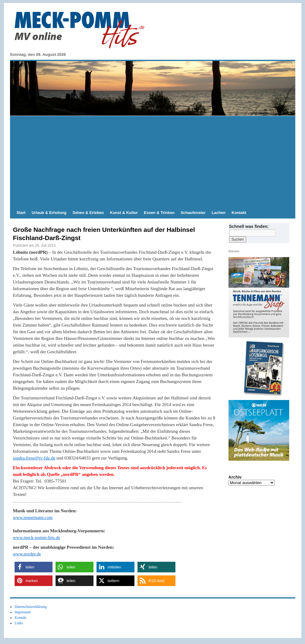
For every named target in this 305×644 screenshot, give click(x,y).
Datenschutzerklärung (30, 607)
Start (21, 213)
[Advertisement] (153, 161)
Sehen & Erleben (88, 213)
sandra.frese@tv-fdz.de (34, 458)
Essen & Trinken (159, 213)
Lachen (219, 213)
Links (19, 623)
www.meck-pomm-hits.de (37, 537)
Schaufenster (193, 213)
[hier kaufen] (261, 369)
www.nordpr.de (27, 554)
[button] (34, 567)
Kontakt (239, 213)
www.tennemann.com (33, 517)
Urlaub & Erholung (49, 213)
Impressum (23, 612)
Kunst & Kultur (124, 213)
